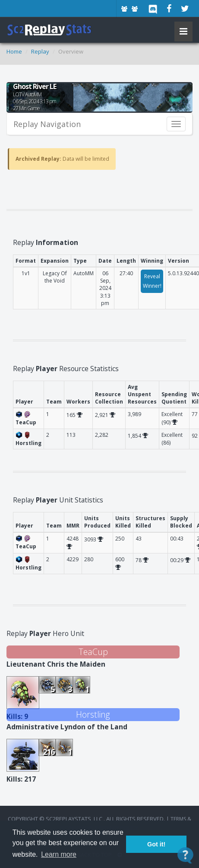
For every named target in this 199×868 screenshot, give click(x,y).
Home (14, 51)
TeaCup (93, 652)
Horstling (93, 714)
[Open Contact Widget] (185, 855)
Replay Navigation (47, 124)
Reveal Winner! (152, 281)
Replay (40, 51)
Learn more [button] (59, 854)
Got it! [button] (156, 844)
